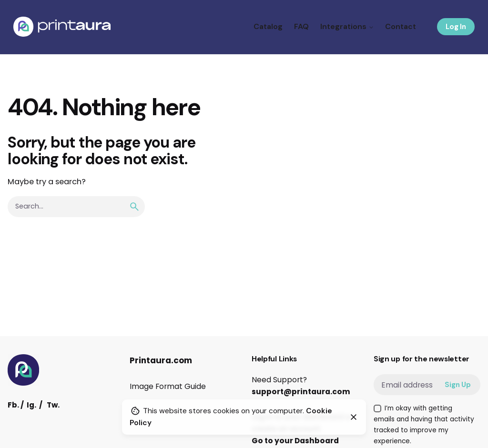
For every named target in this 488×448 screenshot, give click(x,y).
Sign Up (458, 385)
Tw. (53, 405)
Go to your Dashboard (295, 441)
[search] (134, 207)
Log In (456, 27)
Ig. (31, 405)
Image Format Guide (168, 386)
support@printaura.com (301, 392)
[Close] (354, 417)
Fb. (13, 405)
